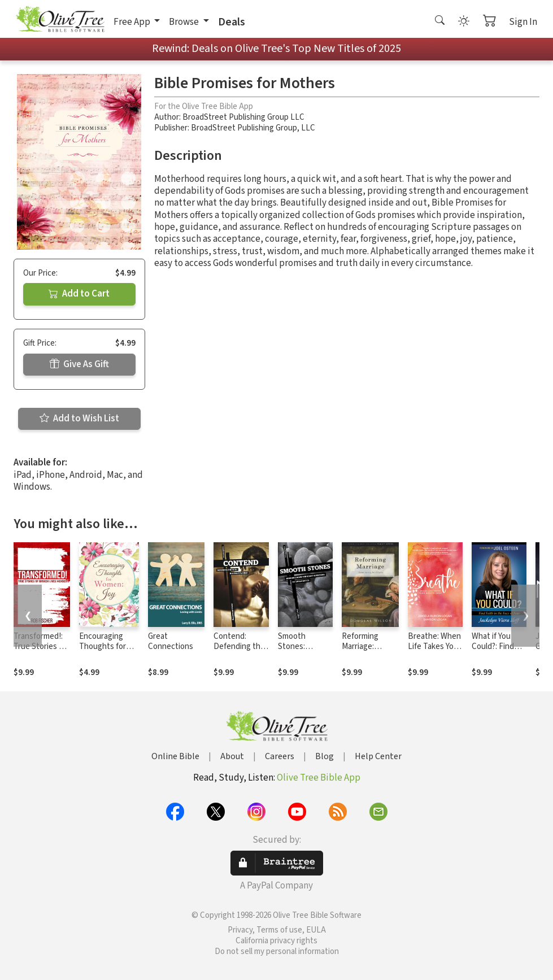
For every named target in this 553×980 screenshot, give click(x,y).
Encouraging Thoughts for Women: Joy (103, 647)
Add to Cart (79, 294)
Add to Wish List (79, 419)
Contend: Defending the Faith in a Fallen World (240, 652)
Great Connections (171, 642)
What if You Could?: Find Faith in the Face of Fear (493, 652)
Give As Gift (79, 364)
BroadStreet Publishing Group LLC (243, 117)
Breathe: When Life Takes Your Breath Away (434, 647)
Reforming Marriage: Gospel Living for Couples (365, 652)
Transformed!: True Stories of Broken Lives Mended (40, 652)
